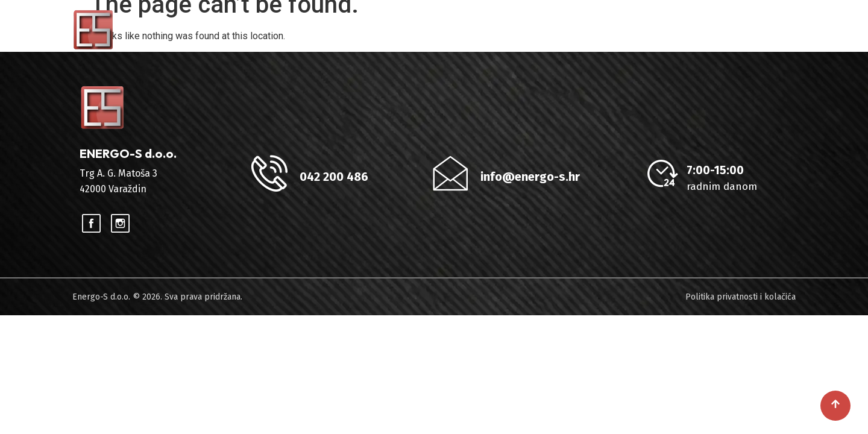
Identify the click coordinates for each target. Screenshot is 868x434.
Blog (704, 30)
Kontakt (762, 30)
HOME (443, 30)
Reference (641, 30)
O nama (497, 30)
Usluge (564, 30)
